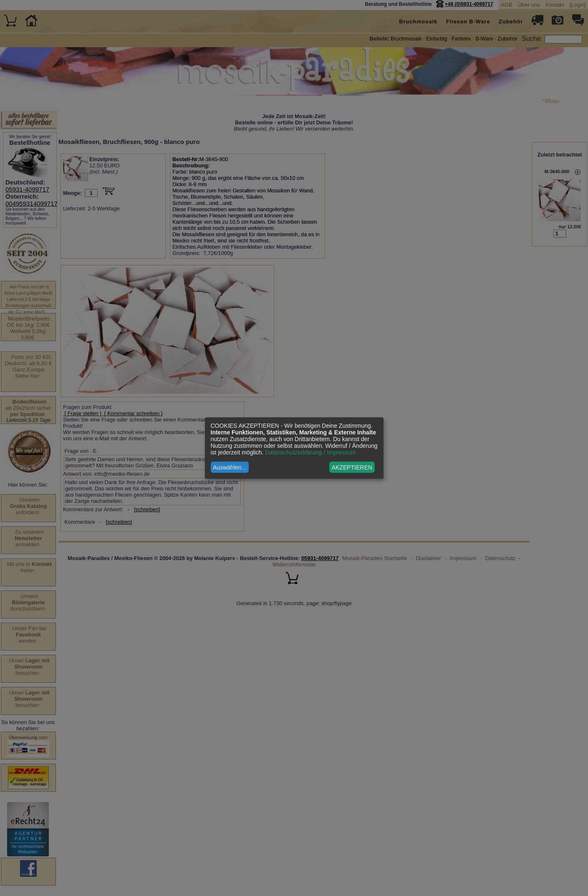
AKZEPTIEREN (352, 467)
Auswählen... (230, 467)
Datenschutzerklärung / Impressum (310, 452)
